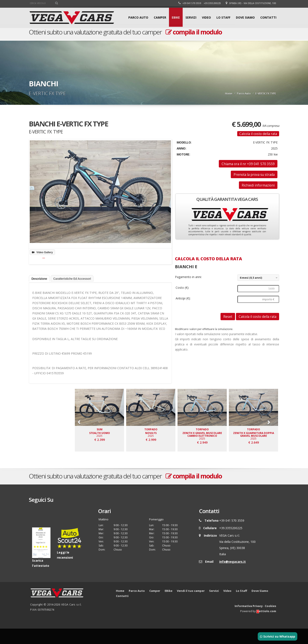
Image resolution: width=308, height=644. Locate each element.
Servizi (191, 17)
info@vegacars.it (232, 577)
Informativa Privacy (249, 621)
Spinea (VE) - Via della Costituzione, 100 (251, 3)
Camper (160, 17)
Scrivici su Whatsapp (278, 636)
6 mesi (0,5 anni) (251, 278)
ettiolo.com (266, 626)
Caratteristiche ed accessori (72, 294)
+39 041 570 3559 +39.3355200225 (200, 3)
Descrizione (39, 294)
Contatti (268, 17)
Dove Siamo (245, 17)
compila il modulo (194, 32)
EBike (176, 17)
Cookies (270, 621)
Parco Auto (138, 17)
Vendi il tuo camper (191, 606)
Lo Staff (223, 17)
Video (206, 17)
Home (229, 94)
